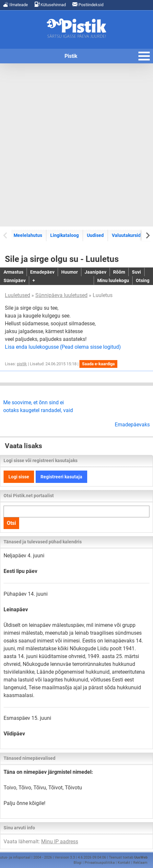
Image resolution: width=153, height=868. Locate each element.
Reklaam (140, 863)
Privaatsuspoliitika (100, 863)
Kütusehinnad (50, 4)
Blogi (78, 863)
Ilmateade (16, 4)
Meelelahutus (28, 235)
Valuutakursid (126, 235)
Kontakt (124, 863)
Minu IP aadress (60, 842)
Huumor (70, 272)
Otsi (11, 523)
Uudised (95, 235)
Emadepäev (42, 272)
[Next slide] (147, 235)
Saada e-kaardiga (98, 364)
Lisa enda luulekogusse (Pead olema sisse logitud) (63, 347)
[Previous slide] (6, 235)
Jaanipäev (95, 272)
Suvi (136, 272)
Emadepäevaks (132, 425)
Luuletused (18, 295)
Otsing (143, 280)
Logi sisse (19, 477)
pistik (22, 364)
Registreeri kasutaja (61, 477)
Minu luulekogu (113, 280)
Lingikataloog (65, 235)
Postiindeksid (88, 4)
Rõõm (119, 272)
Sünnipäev (15, 280)
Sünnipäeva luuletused (61, 295)
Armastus (13, 272)
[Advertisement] (76, 145)
